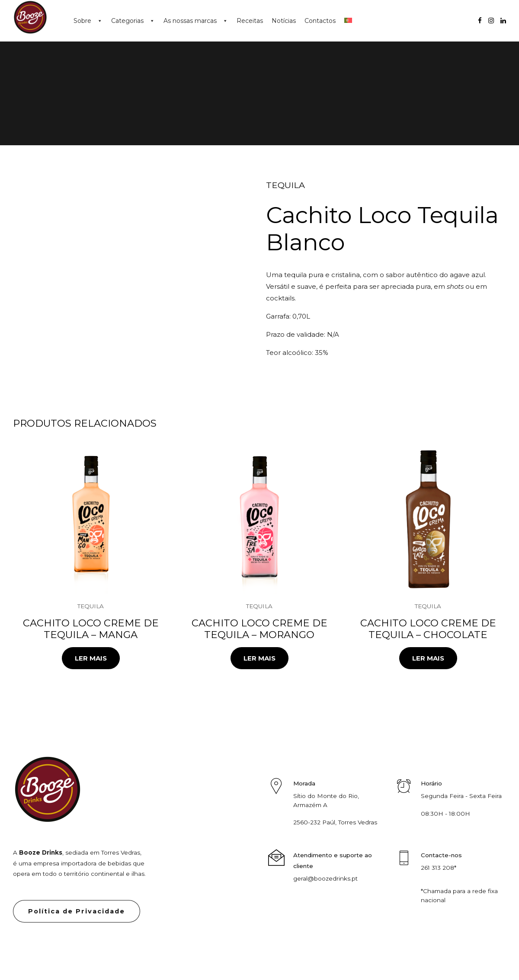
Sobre (82, 21)
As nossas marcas (190, 21)
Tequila (285, 185)
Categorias (127, 21)
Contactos (320, 21)
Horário (431, 783)
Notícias (284, 21)
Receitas (250, 21)
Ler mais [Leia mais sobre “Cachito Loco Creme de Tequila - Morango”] (259, 658)
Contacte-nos (441, 855)
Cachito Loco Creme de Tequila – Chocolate (428, 629)
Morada (304, 783)
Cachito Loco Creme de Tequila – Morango (259, 629)
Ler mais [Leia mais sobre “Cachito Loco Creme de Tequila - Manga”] (91, 658)
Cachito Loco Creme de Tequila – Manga (91, 629)
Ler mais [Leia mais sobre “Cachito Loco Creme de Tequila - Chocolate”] (428, 658)
